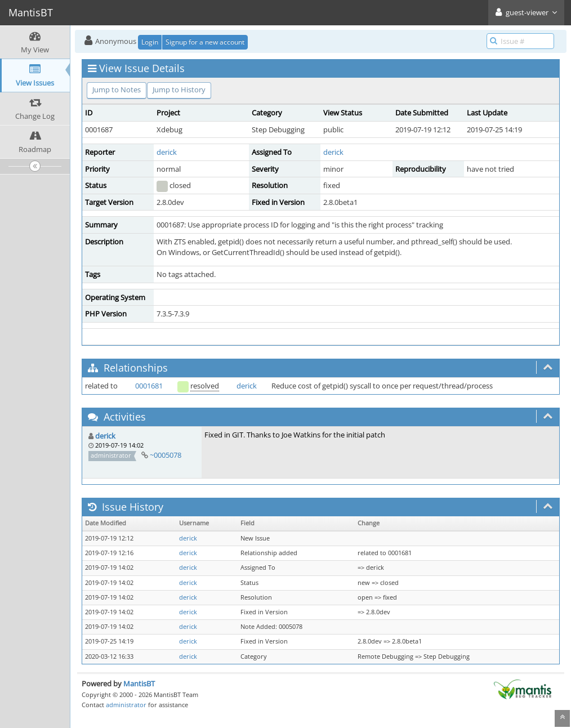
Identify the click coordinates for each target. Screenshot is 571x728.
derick (167, 152)
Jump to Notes (117, 90)
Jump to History (179, 90)
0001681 (149, 386)
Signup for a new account (205, 42)
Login (150, 42)
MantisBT (139, 684)
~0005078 (166, 455)
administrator (126, 705)
